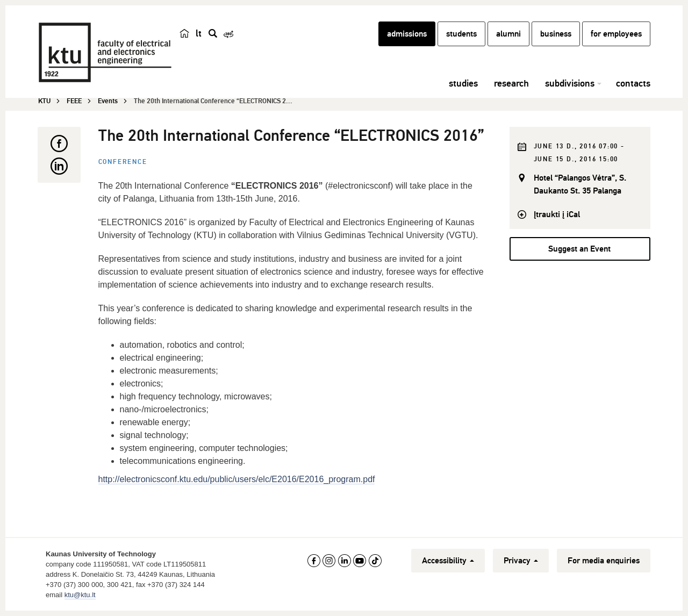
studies (463, 83)
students (461, 34)
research (511, 83)
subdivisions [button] (570, 83)
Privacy (521, 561)
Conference (123, 162)
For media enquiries (604, 561)
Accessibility (448, 561)
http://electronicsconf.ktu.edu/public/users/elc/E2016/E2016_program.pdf (237, 479)
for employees (616, 34)
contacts (633, 83)
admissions (407, 34)
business (556, 34)
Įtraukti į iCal (557, 214)
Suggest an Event (579, 249)
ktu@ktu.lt (80, 595)
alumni (508, 34)
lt (199, 33)
